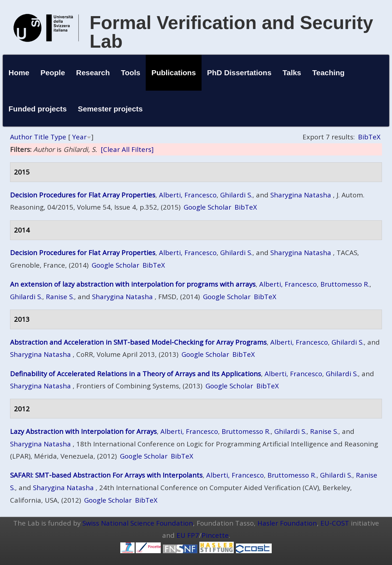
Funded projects (38, 109)
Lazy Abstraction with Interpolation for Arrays (83, 431)
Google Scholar (207, 207)
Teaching (328, 73)
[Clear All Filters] (127, 149)
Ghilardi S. (236, 195)
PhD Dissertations (239, 73)
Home (19, 73)
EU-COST (335, 523)
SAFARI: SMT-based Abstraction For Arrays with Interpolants (106, 475)
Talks (292, 73)
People (53, 73)
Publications (174, 73)
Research (93, 73)
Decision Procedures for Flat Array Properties (83, 195)
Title (41, 137)
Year (79, 137)
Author (21, 137)
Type (58, 137)
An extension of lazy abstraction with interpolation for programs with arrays (133, 284)
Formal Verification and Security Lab (231, 32)
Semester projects (110, 109)
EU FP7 (188, 535)
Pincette (215, 535)
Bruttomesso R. (345, 284)
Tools (131, 73)
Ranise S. (60, 296)
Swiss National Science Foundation (138, 523)
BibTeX (369, 137)
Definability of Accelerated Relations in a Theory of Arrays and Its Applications (135, 374)
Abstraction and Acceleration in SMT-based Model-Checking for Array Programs (138, 342)
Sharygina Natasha (301, 195)
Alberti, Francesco (188, 195)
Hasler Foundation (287, 523)
